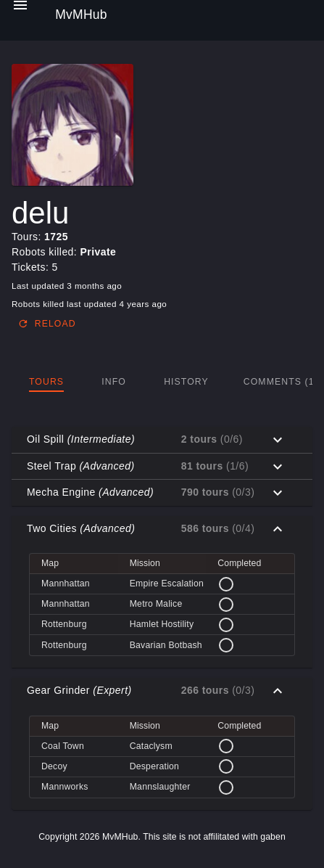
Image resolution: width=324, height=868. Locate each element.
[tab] (46, 382)
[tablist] (162, 382)
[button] (162, 440)
